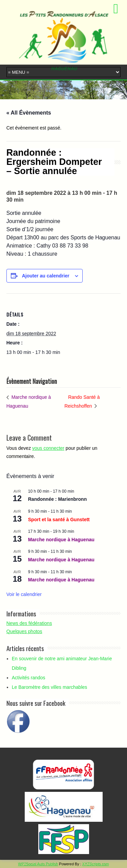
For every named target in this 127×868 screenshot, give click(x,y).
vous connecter (48, 448)
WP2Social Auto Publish (38, 864)
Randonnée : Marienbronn (57, 499)
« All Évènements (29, 113)
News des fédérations (29, 623)
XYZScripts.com (96, 864)
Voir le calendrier (24, 594)
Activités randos (29, 678)
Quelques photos (24, 631)
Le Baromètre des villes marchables (50, 687)
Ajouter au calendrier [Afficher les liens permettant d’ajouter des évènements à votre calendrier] (46, 276)
